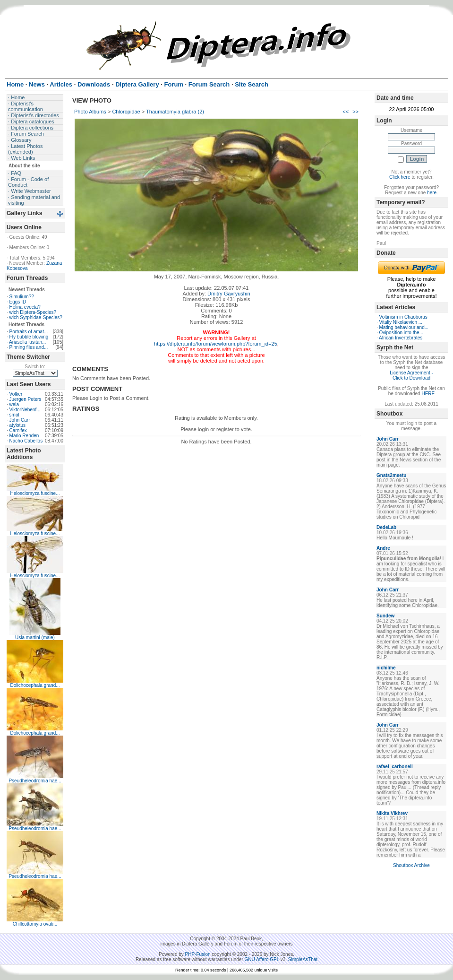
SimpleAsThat (303, 959)
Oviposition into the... (401, 333)
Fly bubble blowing (29, 337)
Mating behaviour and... (404, 327)
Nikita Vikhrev (392, 813)
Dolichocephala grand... (35, 685)
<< (346, 112)
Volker (16, 394)
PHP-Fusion (198, 954)
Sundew (385, 616)
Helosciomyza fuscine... (35, 493)
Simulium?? (22, 297)
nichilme (386, 668)
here (432, 193)
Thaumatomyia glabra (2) (175, 112)
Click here (400, 177)
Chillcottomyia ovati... (35, 924)
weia (14, 404)
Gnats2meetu (391, 475)
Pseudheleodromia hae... (35, 781)
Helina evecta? (25, 307)
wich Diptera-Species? (33, 312)
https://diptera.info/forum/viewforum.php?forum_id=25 (216, 344)
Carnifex (18, 430)
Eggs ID (18, 302)
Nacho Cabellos (26, 441)
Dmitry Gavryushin (229, 294)
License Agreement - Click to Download (411, 375)
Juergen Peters (26, 399)
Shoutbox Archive (411, 865)
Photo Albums (90, 112)
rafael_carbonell (395, 767)
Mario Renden (24, 436)
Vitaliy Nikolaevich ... (401, 322)
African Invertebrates (401, 338)
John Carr (20, 420)
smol (14, 415)
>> (355, 112)
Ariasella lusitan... (27, 342)
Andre (383, 548)
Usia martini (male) (35, 637)
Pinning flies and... (29, 347)
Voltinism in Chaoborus (403, 317)
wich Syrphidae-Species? (36, 317)
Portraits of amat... (29, 332)
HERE (428, 394)
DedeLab (386, 527)
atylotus (17, 425)
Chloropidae (126, 112)
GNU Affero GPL (262, 959)
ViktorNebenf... (25, 410)
